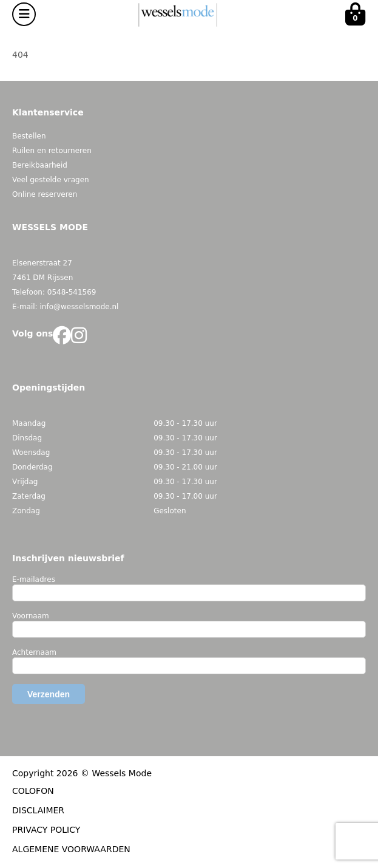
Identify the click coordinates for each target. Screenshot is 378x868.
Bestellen (29, 136)
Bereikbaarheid (40, 165)
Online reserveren (45, 194)
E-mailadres (34, 579)
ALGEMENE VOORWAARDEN (71, 849)
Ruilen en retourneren (52, 151)
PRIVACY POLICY (46, 830)
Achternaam (34, 652)
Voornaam (31, 616)
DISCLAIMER (38, 810)
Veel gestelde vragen (51, 180)
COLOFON (33, 791)
